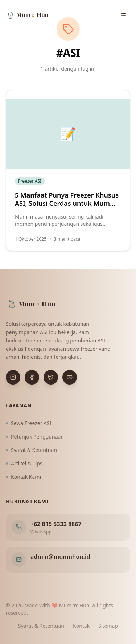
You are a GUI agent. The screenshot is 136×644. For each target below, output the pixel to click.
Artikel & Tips (24, 463)
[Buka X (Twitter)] (51, 377)
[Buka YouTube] (70, 377)
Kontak (81, 626)
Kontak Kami (23, 477)
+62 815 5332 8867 (56, 524)
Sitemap (108, 626)
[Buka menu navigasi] (124, 15)
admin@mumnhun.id (60, 557)
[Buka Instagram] (13, 377)
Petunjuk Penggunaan (35, 437)
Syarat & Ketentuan (31, 450)
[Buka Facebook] (32, 377)
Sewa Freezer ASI (29, 423)
